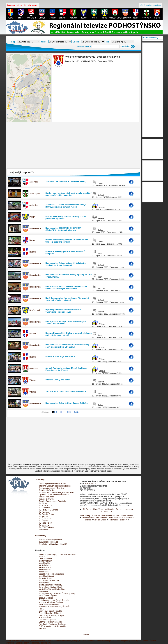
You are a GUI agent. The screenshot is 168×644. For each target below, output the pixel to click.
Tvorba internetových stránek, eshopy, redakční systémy (70, 641)
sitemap (86, 635)
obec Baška (44, 572)
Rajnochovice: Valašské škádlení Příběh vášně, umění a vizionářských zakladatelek (66, 288)
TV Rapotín (44, 516)
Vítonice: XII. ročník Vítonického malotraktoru (66, 391)
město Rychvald (45, 567)
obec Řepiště (44, 563)
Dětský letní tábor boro (15, 641)
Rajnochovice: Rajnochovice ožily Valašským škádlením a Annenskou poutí (66, 264)
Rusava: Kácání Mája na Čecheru (60, 356)
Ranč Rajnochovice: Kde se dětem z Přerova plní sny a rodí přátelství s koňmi (67, 299)
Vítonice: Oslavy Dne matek (58, 380)
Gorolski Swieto (100, 520)
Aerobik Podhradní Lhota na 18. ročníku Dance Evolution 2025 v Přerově (66, 369)
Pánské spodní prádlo (126, 641)
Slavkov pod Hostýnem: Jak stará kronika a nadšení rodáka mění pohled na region (69, 194)
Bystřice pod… (36, 310)
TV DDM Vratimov (46, 527)
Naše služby (41, 536)
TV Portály (40, 480)
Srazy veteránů (45, 618)
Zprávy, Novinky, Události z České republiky (57, 594)
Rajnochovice (35, 229)
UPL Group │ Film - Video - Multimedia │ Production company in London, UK (108, 510)
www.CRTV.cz (91, 484)
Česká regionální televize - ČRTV (53, 484)
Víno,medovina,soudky (36, 641)
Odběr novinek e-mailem (151, 5)
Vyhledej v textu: (84, 46)
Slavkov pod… (36, 194)
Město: (44, 42)
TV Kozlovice (44, 508)
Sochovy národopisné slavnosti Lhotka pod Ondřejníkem (105, 518)
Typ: (108, 42)
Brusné (32, 240)
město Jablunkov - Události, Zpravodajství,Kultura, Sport (50, 586)
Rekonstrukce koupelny (41, 643)
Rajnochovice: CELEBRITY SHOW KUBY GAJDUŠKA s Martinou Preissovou (63, 229)
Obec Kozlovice (45, 559)
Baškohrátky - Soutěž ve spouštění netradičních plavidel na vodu (107, 515)
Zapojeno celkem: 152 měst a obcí (22, 5)
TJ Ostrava (43, 529)
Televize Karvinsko (47, 497)
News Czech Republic (48, 596)
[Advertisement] (73, 146)
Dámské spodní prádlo (105, 641)
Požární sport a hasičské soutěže (53, 626)
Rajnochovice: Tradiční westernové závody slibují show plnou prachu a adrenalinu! (68, 346)
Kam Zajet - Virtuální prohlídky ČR (53, 544)
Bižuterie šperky (23, 643)
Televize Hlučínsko (47, 490)
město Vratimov (45, 561)
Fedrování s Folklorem (118, 520)
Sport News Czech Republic (50, 611)
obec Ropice (44, 583)
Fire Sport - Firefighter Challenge (52, 624)
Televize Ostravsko (47, 499)
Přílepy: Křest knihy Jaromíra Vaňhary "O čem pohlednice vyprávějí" (66, 218)
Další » (76, 412)
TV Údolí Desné (45, 519)
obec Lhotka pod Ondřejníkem (51, 574)
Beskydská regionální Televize (51, 488)
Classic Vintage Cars (47, 620)
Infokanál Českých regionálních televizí (55, 486)
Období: (76, 42)
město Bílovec (45, 565)
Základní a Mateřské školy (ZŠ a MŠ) (54, 607)
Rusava (33, 252)
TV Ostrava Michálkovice (49, 581)
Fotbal (41, 609)
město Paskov (45, 570)
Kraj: (13, 42)
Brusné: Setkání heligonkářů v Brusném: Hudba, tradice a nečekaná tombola (67, 241)
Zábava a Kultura (46, 598)
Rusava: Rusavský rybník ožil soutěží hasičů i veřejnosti (66, 253)
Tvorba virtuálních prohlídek (50, 540)
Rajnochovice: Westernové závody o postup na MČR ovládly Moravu (69, 276)
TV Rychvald (44, 512)
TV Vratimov (44, 525)
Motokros (43, 628)
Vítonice (33, 380)
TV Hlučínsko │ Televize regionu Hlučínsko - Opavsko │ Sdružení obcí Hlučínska (57, 494)
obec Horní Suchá (46, 576)
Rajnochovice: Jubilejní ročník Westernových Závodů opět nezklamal (66, 323)
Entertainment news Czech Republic (54, 600)
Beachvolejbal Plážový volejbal (52, 615)
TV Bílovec (43, 503)
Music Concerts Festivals (49, 604)
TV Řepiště (43, 521)
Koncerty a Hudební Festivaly (51, 602)
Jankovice (34, 182)
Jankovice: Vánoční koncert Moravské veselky (66, 181)
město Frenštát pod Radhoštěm (52, 589)
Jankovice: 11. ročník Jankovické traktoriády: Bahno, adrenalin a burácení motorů (66, 206)
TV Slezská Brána (46, 514)
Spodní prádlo (142, 641)
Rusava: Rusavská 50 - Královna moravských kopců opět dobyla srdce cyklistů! (69, 334)
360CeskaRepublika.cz (48, 542)
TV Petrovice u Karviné (48, 510)
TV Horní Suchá (45, 506)
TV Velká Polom (45, 523)
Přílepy (32, 217)
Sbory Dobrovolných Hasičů (50, 622)
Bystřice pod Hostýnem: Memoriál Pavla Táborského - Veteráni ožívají (63, 311)
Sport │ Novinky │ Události (50, 613)
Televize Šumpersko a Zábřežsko (53, 501)
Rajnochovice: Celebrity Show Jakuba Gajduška (67, 403)
